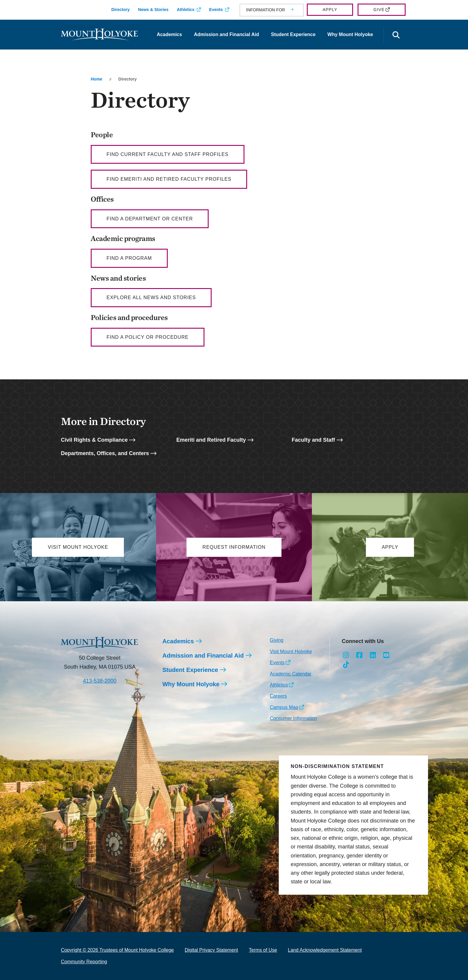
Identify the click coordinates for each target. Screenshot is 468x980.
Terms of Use (263, 950)
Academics (169, 34)
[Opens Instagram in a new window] (346, 655)
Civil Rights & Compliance (94, 440)
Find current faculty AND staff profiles (168, 154)
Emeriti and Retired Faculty (211, 440)
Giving (277, 640)
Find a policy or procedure (148, 337)
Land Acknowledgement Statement (325, 950)
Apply (330, 10)
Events (216, 10)
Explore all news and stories (151, 297)
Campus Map (284, 707)
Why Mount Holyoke (350, 34)
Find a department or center (150, 219)
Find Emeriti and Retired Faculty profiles (169, 179)
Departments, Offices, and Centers (105, 453)
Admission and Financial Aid (227, 34)
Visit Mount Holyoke (291, 651)
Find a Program (129, 258)
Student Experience (293, 34)
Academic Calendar (291, 674)
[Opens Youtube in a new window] (386, 655)
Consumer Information (293, 719)
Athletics (185, 10)
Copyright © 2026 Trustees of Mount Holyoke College (117, 950)
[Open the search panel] (396, 36)
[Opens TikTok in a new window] (346, 665)
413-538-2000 (100, 681)
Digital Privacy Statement (211, 950)
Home (97, 79)
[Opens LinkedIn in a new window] (373, 655)
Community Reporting (84, 962)
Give (379, 10)
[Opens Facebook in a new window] (360, 655)
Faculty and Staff (313, 440)
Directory (120, 10)
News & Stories (153, 10)
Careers (278, 696)
